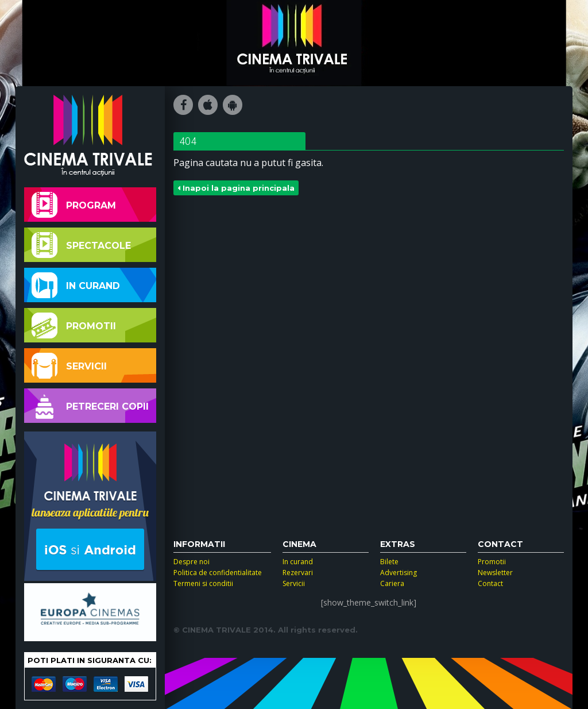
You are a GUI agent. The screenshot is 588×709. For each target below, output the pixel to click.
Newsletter (495, 573)
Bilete (389, 562)
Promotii (74, 325)
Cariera (392, 583)
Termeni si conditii (203, 583)
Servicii (69, 366)
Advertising (399, 573)
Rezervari (298, 573)
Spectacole (81, 245)
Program (74, 205)
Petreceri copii (90, 406)
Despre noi (192, 562)
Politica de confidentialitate (218, 573)
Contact (490, 583)
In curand (76, 285)
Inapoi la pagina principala (236, 188)
